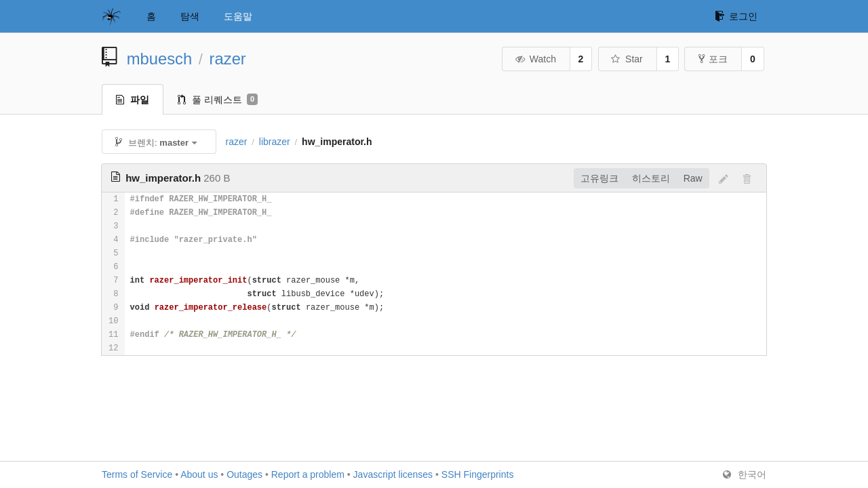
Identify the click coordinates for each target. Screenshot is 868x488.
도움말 (238, 16)
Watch (535, 59)
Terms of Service (137, 474)
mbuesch (160, 59)
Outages (244, 474)
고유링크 (599, 178)
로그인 (736, 16)
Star (627, 59)
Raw (693, 178)
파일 (133, 100)
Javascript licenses (393, 474)
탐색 (190, 16)
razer (228, 59)
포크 (713, 59)
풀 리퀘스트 (218, 100)
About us (199, 474)
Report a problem (308, 474)
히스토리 (651, 178)
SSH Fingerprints (478, 474)
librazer (275, 142)
